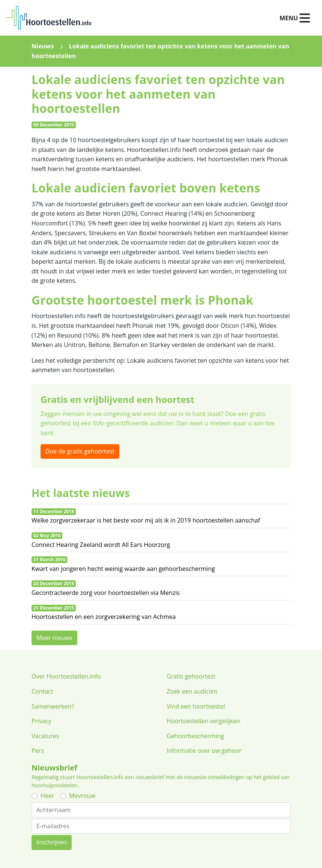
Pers (38, 751)
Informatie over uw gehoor (204, 751)
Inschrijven (52, 842)
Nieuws (43, 46)
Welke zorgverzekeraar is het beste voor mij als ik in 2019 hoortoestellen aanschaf (146, 520)
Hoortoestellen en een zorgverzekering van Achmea (104, 617)
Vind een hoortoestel (196, 706)
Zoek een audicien (192, 691)
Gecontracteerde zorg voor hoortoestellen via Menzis (106, 593)
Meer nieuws (54, 638)
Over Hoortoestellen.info (66, 676)
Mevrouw (82, 796)
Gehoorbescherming (195, 736)
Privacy (41, 721)
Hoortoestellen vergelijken (203, 721)
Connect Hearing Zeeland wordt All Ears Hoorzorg (101, 545)
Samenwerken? (53, 706)
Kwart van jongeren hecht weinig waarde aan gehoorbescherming (123, 569)
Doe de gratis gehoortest (80, 451)
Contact (42, 691)
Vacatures (45, 736)
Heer (47, 796)
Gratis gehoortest (191, 676)
